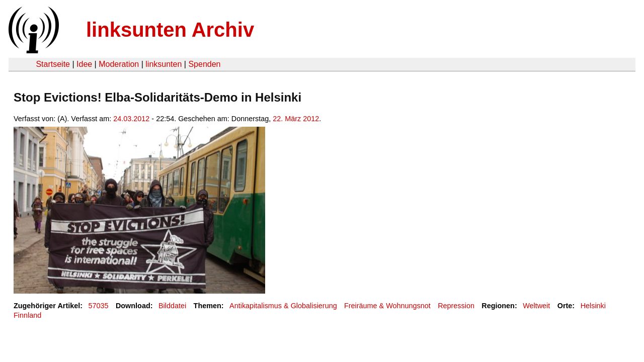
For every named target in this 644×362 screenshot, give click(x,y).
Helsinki (593, 306)
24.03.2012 (131, 119)
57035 (99, 306)
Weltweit (536, 306)
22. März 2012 (296, 119)
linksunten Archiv (170, 30)
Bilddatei (172, 306)
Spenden (204, 64)
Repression (456, 306)
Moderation (119, 64)
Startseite (53, 64)
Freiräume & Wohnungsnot (387, 306)
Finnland (27, 315)
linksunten (164, 64)
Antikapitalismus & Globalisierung (283, 306)
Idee (84, 64)
